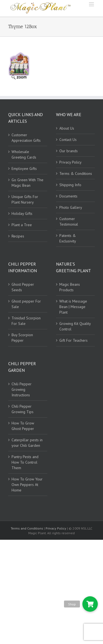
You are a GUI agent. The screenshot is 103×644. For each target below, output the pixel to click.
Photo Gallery (71, 207)
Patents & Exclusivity (68, 238)
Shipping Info (70, 185)
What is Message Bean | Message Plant (73, 307)
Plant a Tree (22, 225)
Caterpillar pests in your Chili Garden (27, 443)
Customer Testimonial (69, 221)
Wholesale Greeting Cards (24, 154)
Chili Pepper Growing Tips (23, 409)
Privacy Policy (70, 162)
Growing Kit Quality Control (75, 326)
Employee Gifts (24, 169)
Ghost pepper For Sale (26, 304)
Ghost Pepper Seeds (23, 287)
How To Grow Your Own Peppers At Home (27, 485)
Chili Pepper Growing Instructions (22, 389)
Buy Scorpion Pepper (22, 338)
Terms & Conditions (76, 173)
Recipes (18, 236)
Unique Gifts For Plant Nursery (25, 199)
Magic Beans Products (70, 287)
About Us (67, 128)
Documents (68, 196)
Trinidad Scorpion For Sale (26, 321)
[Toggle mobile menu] (92, 4)
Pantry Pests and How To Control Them (25, 462)
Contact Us (68, 140)
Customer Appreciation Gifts (26, 138)
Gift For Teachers (73, 340)
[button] (90, 604)
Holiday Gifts (22, 213)
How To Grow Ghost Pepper (23, 426)
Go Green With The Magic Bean (27, 183)
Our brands (69, 151)
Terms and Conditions (27, 528)
